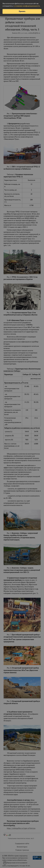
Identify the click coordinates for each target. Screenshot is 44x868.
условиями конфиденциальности (27, 6)
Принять (22, 11)
